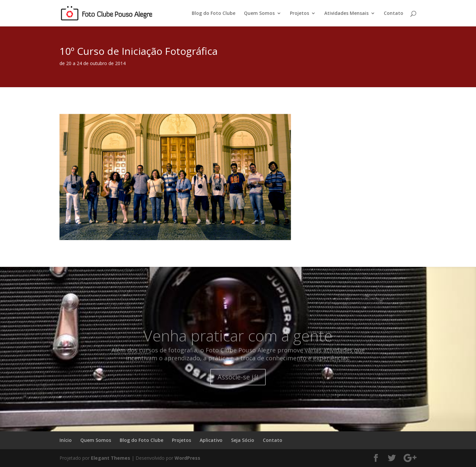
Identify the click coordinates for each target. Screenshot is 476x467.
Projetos (299, 14)
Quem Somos (259, 14)
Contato (394, 14)
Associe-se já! (238, 386)
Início (66, 440)
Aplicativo (211, 440)
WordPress (187, 458)
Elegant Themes (111, 458)
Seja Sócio (243, 440)
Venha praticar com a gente (238, 344)
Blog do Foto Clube (214, 14)
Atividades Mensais (346, 14)
